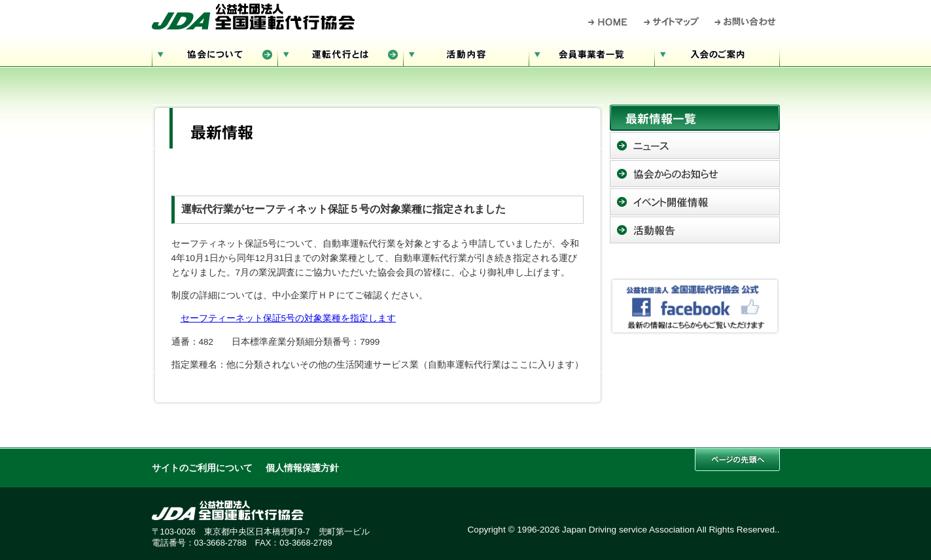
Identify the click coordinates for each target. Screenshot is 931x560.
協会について (215, 53)
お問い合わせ (746, 22)
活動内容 (466, 53)
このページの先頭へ (737, 460)
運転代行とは (340, 53)
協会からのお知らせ (695, 174)
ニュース (695, 146)
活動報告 (695, 230)
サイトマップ (672, 22)
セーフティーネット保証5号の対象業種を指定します (289, 318)
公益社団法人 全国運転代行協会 (253, 16)
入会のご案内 (717, 53)
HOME (608, 22)
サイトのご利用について (202, 468)
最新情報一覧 (695, 118)
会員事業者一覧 (591, 53)
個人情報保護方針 (302, 468)
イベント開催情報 (695, 202)
